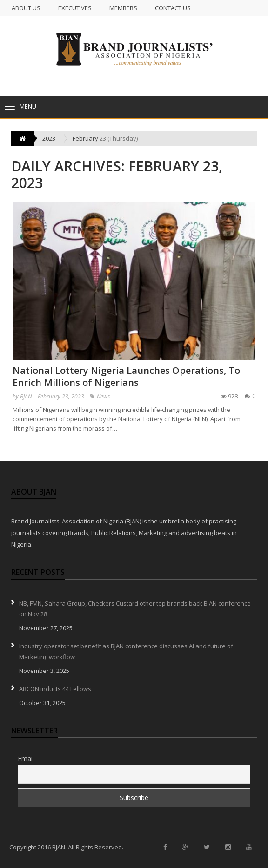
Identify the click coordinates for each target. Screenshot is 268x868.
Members (123, 8)
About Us (26, 8)
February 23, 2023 (61, 396)
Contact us (173, 8)
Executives (75, 8)
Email (26, 759)
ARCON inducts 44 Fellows (55, 689)
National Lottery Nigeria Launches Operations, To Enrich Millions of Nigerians (126, 376)
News (103, 396)
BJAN (26, 396)
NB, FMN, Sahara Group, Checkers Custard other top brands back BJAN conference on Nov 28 (135, 609)
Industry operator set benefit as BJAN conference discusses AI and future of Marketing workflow (126, 651)
